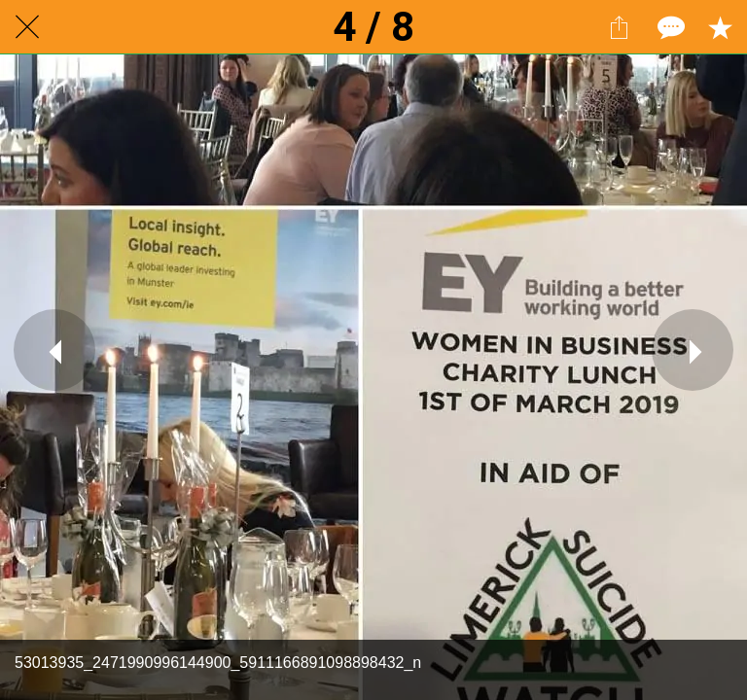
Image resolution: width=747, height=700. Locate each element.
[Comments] (669, 27)
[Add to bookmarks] (720, 27)
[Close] (27, 27)
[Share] (619, 27)
